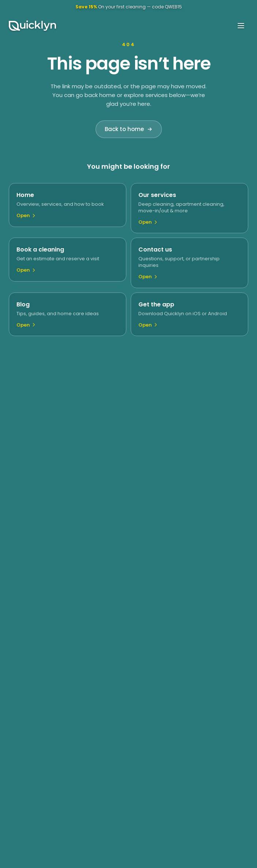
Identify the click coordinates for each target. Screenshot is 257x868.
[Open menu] (241, 26)
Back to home (129, 129)
